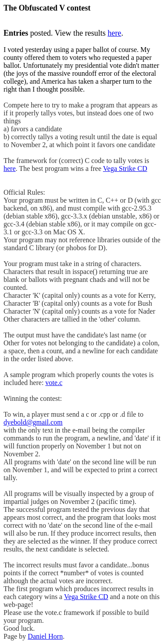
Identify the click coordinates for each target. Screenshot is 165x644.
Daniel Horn (45, 636)
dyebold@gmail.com (33, 422)
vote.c (54, 383)
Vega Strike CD (125, 168)
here (115, 33)
